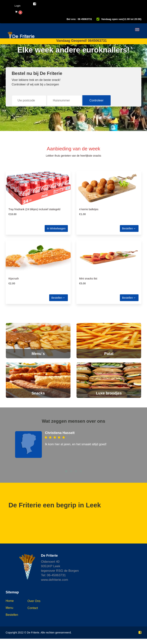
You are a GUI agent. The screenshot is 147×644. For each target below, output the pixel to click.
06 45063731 (85, 19)
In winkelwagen (56, 228)
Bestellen (129, 228)
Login (18, 6)
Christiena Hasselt (60, 433)
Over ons (34, 601)
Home (10, 601)
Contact (33, 608)
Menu (9, 608)
